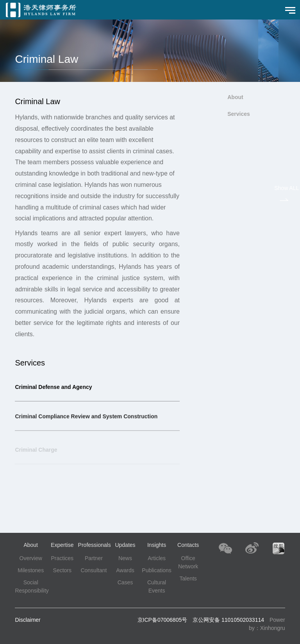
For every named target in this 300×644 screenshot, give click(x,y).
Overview (31, 558)
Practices (62, 558)
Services (239, 114)
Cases (125, 582)
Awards (125, 570)
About (235, 97)
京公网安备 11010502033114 (228, 620)
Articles (157, 558)
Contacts (188, 545)
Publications (157, 570)
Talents (188, 578)
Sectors (62, 570)
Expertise (62, 545)
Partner (94, 558)
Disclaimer (28, 620)
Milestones (31, 570)
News (125, 558)
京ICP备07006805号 (162, 620)
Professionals (95, 545)
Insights (157, 545)
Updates (125, 545)
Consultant (94, 570)
